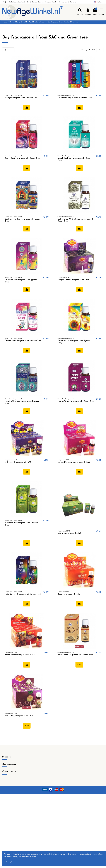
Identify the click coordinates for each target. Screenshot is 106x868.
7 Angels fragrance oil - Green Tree (21, 98)
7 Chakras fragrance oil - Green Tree (75, 98)
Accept (9, 862)
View (79, 665)
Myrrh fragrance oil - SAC (69, 533)
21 (100, 50)
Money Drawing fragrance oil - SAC (74, 462)
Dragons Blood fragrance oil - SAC (74, 280)
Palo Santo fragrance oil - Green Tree (75, 655)
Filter (8, 50)
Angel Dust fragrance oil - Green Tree (22, 158)
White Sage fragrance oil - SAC (19, 716)
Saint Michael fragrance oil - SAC (20, 655)
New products (63, 2)
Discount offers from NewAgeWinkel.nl (44, 2)
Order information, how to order (19, 2)
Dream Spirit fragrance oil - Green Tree (23, 341)
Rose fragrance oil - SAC (69, 594)
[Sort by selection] (88, 50)
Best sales (73, 2)
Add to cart (27, 107)
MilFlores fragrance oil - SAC (18, 462)
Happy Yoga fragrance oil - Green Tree (76, 401)
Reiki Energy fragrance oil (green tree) (23, 594)
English (99, 2)
